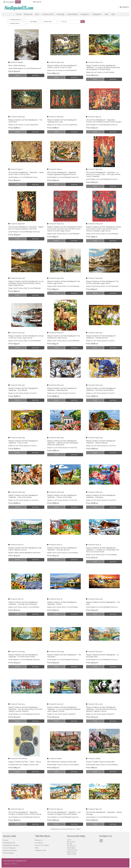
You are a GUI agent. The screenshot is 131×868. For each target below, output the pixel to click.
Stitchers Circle (41, 850)
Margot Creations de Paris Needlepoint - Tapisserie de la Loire (62, 121)
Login (18, 2)
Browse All (28, 14)
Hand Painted (72, 14)
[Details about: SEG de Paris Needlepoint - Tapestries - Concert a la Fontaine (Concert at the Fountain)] (95, 132)
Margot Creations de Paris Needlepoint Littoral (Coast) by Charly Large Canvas (26, 337)
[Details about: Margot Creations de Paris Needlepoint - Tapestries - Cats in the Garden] (17, 507)
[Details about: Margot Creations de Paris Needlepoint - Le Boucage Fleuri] (95, 667)
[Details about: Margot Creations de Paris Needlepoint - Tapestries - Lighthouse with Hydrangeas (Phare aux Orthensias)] (56, 455)
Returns (7, 864)
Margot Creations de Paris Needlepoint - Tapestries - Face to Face (24, 442)
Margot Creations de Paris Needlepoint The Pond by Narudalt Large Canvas (102, 282)
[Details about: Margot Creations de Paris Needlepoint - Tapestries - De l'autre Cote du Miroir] (95, 400)
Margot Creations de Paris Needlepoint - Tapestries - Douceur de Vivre (62, 549)
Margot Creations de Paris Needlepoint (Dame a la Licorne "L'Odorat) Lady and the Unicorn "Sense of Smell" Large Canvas (65, 229)
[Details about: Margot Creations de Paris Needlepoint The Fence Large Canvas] (56, 293)
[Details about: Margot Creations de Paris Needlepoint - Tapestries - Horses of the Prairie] (56, 507)
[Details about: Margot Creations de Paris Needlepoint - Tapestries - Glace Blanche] (56, 400)
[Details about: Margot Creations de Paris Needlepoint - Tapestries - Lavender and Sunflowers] (17, 614)
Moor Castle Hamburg (17, 66)
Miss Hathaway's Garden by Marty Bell (62, 762)
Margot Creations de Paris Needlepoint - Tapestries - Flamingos (101, 496)
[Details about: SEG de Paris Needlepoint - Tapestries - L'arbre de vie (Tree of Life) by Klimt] (17, 184)
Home (19, 14)
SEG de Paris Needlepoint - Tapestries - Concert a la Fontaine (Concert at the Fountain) (104, 121)
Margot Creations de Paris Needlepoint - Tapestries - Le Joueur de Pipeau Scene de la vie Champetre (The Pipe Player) (103, 67)
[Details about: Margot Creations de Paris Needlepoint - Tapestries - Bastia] (56, 614)
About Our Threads (42, 845)
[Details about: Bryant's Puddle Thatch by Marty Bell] (95, 772)
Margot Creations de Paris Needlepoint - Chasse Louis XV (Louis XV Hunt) (62, 66)
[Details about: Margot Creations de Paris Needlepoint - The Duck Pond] (17, 132)
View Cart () (37, 2)
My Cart (70, 844)
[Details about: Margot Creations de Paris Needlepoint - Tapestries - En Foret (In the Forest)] (17, 667)
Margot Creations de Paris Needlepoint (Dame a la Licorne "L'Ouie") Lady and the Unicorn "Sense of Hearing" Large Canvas (103, 229)
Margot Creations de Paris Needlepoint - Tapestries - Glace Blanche (62, 389)
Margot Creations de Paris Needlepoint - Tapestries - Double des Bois (101, 337)
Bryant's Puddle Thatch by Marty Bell (100, 762)
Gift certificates (9, 853)
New (107, 14)
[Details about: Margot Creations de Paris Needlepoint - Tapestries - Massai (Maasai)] (95, 453)
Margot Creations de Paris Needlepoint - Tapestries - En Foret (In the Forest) (24, 656)
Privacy (15, 864)
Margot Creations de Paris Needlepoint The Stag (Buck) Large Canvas (64, 337)
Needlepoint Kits (10, 843)
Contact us (40, 843)
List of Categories (10, 848)
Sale (113, 14)
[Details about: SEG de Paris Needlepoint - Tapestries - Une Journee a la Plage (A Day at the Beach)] (56, 824)
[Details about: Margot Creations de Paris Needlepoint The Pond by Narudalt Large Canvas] (95, 293)
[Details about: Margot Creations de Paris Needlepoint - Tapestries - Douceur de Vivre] (56, 560)
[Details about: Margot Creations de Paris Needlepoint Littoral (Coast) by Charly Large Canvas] (17, 348)
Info (37, 848)
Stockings (61, 14)
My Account (71, 842)
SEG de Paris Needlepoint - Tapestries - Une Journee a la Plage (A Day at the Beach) (64, 813)
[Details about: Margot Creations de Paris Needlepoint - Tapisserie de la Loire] (56, 132)
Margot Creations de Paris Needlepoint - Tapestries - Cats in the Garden (24, 496)
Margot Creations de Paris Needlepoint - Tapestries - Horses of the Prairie (62, 496)
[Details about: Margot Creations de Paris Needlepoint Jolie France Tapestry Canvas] (17, 560)
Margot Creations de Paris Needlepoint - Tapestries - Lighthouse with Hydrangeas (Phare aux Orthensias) (63, 443)
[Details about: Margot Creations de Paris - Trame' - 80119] (17, 772)
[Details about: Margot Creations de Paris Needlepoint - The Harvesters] (56, 667)
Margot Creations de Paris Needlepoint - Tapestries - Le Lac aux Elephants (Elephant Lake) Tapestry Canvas (64, 709)
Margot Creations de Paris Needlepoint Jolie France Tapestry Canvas (25, 549)
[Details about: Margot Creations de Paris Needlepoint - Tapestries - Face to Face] (17, 453)
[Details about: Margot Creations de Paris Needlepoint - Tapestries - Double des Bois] (95, 348)
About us (39, 840)
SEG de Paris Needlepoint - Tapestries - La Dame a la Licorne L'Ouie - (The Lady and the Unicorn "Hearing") (103, 174)
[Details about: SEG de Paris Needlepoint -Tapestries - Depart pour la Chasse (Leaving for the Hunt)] (17, 239)
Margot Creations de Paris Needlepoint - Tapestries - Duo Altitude (24, 389)
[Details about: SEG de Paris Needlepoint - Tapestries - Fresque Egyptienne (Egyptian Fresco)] (56, 184)
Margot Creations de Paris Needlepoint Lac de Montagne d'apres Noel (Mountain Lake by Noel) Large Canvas (26, 283)
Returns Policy (72, 852)
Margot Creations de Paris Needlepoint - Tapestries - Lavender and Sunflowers (24, 603)
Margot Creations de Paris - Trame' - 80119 (25, 762)
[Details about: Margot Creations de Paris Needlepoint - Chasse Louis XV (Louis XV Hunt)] (56, 77)
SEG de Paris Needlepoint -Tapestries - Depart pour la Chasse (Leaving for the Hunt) (26, 228)
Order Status (71, 848)
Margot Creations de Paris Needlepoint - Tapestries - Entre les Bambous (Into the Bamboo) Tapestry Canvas (101, 709)
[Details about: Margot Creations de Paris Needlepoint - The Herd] (95, 614)
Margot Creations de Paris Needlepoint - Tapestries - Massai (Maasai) (101, 442)
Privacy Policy (72, 854)
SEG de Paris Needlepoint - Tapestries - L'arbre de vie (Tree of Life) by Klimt (26, 173)
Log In (69, 840)
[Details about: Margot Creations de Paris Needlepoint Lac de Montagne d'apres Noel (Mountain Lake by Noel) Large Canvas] (17, 295)
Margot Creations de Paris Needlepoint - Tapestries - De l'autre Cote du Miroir (101, 389)
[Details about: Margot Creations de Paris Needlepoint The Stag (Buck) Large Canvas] (56, 348)
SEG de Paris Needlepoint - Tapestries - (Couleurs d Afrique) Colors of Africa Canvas (25, 813)
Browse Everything (10, 850)
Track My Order (72, 850)
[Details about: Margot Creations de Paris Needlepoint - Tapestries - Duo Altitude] (17, 400)
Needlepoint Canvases (12, 845)
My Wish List (71, 846)
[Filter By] (70, 22)
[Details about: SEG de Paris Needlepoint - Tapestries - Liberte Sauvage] (95, 824)
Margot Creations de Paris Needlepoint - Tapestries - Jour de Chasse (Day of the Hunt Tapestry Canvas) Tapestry (25, 709)
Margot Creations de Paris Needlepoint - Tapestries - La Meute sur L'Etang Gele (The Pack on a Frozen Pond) (103, 550)
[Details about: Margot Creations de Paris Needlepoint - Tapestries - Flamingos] (95, 507)
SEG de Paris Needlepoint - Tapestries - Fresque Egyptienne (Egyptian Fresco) (62, 173)
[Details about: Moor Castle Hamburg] (17, 75)
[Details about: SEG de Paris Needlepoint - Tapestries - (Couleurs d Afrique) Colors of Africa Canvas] (17, 824)
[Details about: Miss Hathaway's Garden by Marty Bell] (56, 772)
